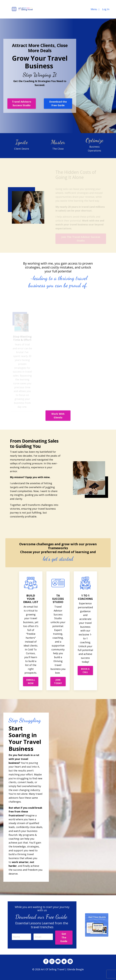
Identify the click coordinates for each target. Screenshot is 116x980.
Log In (106, 9)
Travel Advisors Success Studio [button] (22, 103)
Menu (95, 9)
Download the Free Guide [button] (58, 103)
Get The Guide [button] (64, 938)
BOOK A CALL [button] (85, 671)
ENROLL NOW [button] (31, 682)
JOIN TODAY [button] (58, 682)
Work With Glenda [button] (58, 415)
